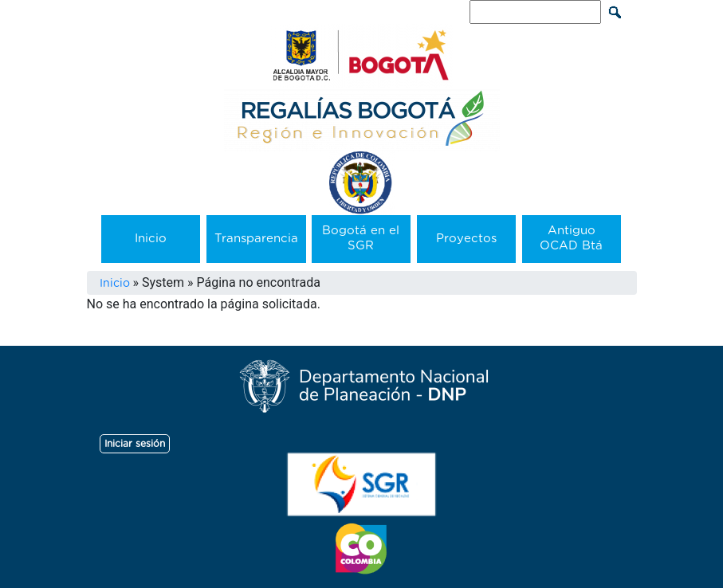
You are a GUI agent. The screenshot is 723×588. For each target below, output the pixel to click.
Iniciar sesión (135, 444)
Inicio (151, 239)
